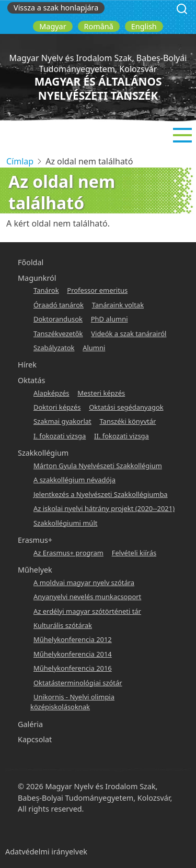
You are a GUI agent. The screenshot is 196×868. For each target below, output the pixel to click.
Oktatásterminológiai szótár (78, 683)
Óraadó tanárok (59, 305)
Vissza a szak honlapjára (56, 8)
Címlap (20, 161)
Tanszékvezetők (58, 334)
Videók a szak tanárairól (129, 334)
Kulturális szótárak (63, 625)
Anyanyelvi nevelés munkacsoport (87, 597)
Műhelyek (35, 570)
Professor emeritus (97, 290)
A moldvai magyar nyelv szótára (84, 582)
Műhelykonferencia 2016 (73, 668)
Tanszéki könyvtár (128, 421)
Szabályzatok (54, 348)
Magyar (53, 26)
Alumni (94, 348)
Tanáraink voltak (118, 305)
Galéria (30, 724)
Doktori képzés (57, 407)
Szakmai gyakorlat (62, 421)
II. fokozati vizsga (122, 436)
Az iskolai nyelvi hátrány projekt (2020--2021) (104, 508)
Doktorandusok (58, 319)
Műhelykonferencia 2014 (73, 654)
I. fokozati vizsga (60, 436)
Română (99, 26)
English (144, 26)
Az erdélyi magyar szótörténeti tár (87, 611)
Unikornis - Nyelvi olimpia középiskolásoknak (72, 702)
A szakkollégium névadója (74, 480)
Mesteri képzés (101, 393)
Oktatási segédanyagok (126, 407)
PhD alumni (109, 319)
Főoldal (31, 262)
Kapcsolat (35, 739)
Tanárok (46, 290)
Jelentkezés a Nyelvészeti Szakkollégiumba (101, 494)
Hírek (27, 365)
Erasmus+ (35, 540)
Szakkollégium (43, 453)
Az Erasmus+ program (68, 553)
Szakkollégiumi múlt (65, 523)
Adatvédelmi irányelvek (46, 852)
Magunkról (37, 278)
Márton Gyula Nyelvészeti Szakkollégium (98, 466)
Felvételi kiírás (134, 553)
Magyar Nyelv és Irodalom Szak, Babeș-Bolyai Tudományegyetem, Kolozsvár (98, 63)
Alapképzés (51, 393)
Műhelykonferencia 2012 (73, 639)
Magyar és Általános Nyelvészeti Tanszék (98, 88)
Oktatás (31, 380)
